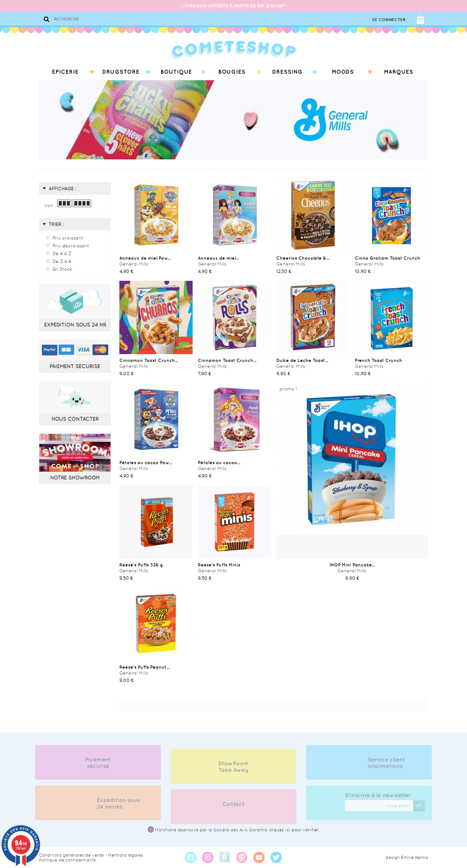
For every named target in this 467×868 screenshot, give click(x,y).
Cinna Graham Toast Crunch (388, 258)
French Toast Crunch (378, 360)
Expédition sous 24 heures (114, 803)
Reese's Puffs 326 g (141, 565)
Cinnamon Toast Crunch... (149, 360)
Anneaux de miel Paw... (145, 258)
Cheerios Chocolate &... (303, 258)
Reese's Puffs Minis (219, 565)
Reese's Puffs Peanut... (144, 667)
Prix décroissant (71, 246)
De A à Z (62, 254)
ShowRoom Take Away (233, 770)
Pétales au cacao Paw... (146, 463)
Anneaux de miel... (218, 258)
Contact (233, 808)
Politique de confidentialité (67, 860)
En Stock (62, 269)
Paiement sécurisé (95, 763)
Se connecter (389, 20)
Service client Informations (390, 763)
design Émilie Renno (407, 857)
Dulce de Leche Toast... (302, 360)
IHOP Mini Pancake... (352, 565)
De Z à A (62, 261)
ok (422, 805)
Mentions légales (126, 855)
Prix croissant (68, 238)
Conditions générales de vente (71, 855)
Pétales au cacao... (219, 463)
